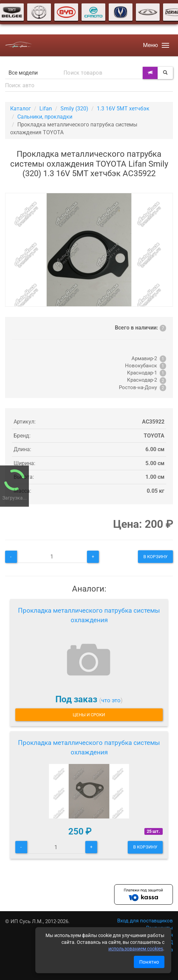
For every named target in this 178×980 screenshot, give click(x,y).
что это (111, 700)
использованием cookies (136, 949)
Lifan (46, 109)
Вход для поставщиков (145, 921)
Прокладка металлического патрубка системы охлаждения (89, 615)
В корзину (155, 557)
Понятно (149, 962)
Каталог (21, 109)
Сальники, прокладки (45, 117)
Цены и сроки (89, 715)
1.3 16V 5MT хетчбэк (123, 109)
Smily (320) (74, 109)
